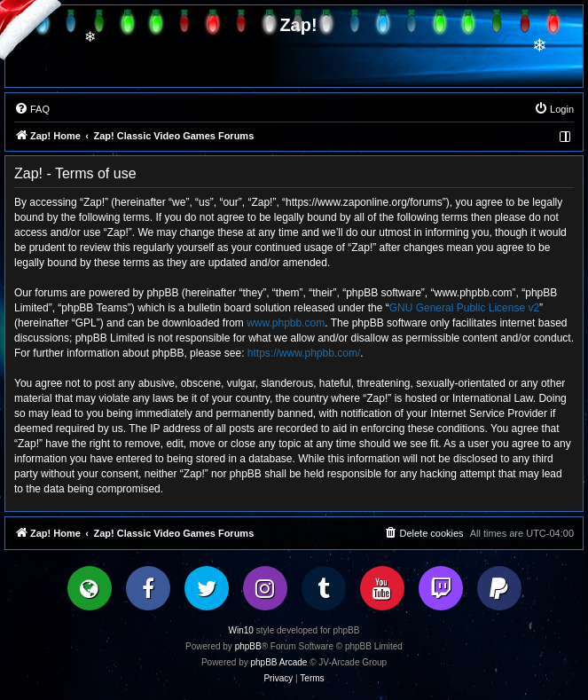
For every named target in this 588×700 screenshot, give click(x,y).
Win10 (241, 630)
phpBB (248, 646)
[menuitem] (32, 109)
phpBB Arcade (279, 662)
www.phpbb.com (286, 323)
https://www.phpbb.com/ (304, 353)
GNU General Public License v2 (464, 308)
